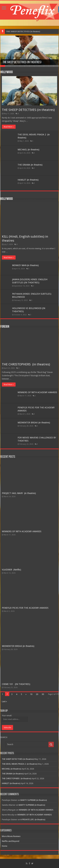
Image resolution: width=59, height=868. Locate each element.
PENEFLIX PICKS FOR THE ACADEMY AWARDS (25, 608)
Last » (4, 701)
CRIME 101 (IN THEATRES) (16, 684)
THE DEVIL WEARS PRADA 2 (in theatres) (20, 764)
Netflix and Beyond (11, 841)
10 (46, 66)
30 (43, 694)
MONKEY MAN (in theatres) (25, 265)
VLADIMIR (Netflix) (11, 570)
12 (56, 66)
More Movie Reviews (11, 836)
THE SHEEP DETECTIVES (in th (20, 31)
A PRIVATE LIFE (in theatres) (33, 820)
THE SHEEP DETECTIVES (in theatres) (22, 62)
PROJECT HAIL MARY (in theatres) (19, 493)
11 (51, 66)
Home (5, 846)
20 (37, 694)
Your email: (7, 716)
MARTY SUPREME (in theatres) (34, 800)
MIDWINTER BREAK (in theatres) (34, 423)
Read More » (9, 127)
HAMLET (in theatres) (28, 180)
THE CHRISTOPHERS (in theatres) (26, 364)
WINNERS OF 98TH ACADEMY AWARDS (37, 392)
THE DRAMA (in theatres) (30, 165)
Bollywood (7, 199)
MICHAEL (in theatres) (28, 150)
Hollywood (7, 72)
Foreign (5, 327)
